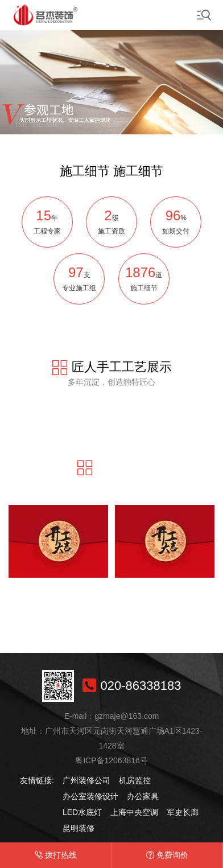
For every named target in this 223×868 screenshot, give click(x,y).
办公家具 (143, 796)
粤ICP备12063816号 (111, 760)
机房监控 (135, 780)
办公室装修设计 (90, 796)
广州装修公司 (86, 780)
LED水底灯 (82, 812)
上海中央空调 (134, 812)
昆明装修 (79, 828)
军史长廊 (183, 812)
